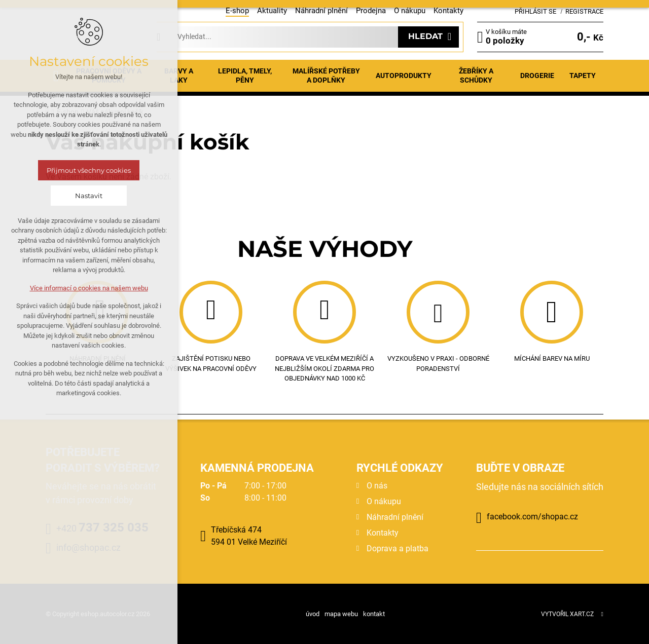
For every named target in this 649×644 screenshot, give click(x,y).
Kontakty (448, 11)
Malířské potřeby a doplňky (326, 75)
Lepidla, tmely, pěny (245, 75)
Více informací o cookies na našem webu (89, 288)
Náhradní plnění (321, 11)
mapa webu (341, 614)
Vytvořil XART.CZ (567, 614)
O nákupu (410, 11)
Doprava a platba (398, 548)
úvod (313, 614)
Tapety (583, 75)
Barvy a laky (179, 75)
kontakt (374, 614)
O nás (377, 486)
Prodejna (371, 11)
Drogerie (537, 75)
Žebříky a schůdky (476, 75)
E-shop (237, 11)
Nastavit (89, 196)
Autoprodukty (404, 75)
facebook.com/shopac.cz (532, 517)
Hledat (425, 36)
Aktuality (272, 11)
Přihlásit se (535, 11)
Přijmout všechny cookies (89, 170)
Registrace (584, 11)
